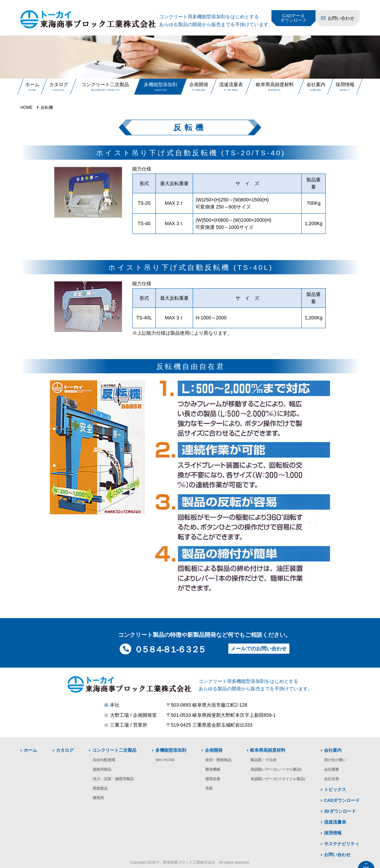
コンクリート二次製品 (105, 85)
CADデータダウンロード (293, 18)
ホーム (32, 85)
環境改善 (213, 779)
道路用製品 (102, 769)
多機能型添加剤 (160, 85)
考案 (209, 788)
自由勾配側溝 (104, 760)
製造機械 (213, 769)
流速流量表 (231, 85)
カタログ (58, 85)
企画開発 (198, 85)
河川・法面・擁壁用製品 (113, 779)
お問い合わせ (341, 18)
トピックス (335, 790)
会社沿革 (331, 779)
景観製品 (100, 788)
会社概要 (331, 769)
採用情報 (345, 85)
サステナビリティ (342, 844)
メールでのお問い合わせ (259, 648)
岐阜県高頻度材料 (275, 85)
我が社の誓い (335, 760)
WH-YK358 (165, 760)
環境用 (98, 798)
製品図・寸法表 (263, 760)
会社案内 (316, 85)
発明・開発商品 (218, 760)
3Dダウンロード (340, 811)
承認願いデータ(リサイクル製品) (278, 779)
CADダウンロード (342, 801)
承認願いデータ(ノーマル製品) (276, 769)
